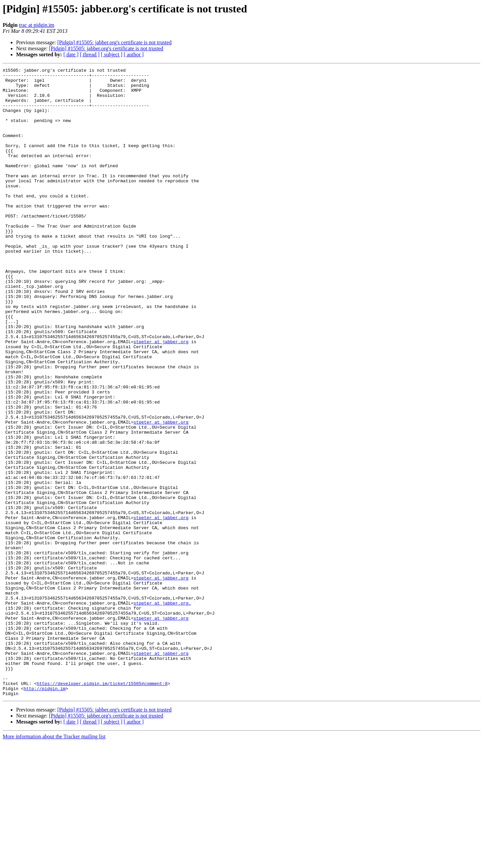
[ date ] (71, 54)
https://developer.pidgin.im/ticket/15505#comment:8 (102, 807)
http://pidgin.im (44, 813)
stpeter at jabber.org (161, 397)
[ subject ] (112, 54)
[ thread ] (90, 54)
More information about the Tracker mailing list (54, 862)
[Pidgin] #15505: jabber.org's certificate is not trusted (115, 42)
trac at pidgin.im (36, 25)
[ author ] (134, 54)
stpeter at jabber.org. (162, 710)
